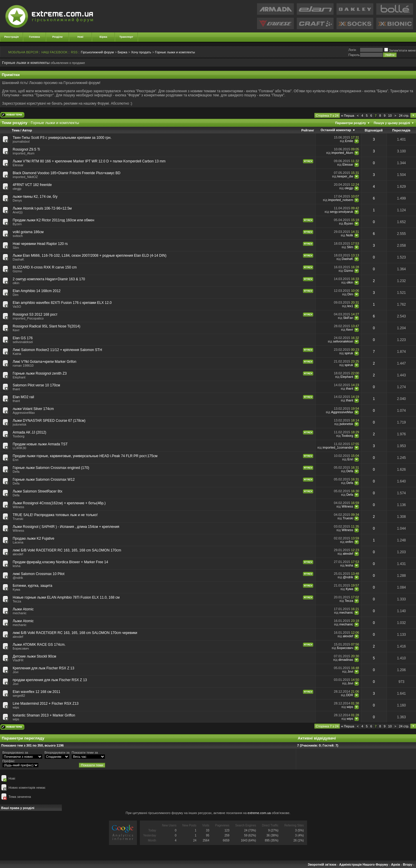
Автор (27, 130)
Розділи (57, 37)
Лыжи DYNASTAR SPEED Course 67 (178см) (49, 421)
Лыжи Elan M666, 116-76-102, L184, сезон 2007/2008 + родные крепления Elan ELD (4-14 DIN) (90, 256)
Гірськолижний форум (97, 52)
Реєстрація (12, 37)
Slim (16, 248)
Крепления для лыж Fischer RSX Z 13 (43, 668)
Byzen (17, 224)
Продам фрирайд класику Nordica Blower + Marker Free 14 (60, 562)
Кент (16, 330)
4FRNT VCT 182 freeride (32, 185)
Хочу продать (141, 52)
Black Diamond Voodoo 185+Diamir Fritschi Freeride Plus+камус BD (67, 173)
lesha (16, 566)
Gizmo (17, 271)
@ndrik (18, 578)
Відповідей (374, 130)
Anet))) (18, 212)
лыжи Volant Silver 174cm (33, 409)
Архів (395, 864)
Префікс (9, 761)
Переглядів (401, 130)
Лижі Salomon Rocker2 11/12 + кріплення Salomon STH (57, 350)
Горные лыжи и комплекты (175, 52)
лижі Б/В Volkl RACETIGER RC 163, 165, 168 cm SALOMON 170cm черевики (75, 633)
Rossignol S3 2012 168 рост (35, 314)
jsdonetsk (19, 424)
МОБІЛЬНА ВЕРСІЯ (23, 52)
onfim (349, 542)
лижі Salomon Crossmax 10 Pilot (39, 574)
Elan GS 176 (23, 338)
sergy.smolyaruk (341, 212)
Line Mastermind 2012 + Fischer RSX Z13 (46, 704)
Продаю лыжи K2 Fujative (33, 538)
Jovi (16, 672)
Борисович (21, 648)
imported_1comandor (338, 447)
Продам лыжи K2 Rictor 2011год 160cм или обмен (53, 220)
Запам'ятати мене (400, 50)
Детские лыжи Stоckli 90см (34, 656)
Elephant (19, 377)
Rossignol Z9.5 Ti (26, 149)
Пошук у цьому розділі (392, 123)
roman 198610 (23, 365)
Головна (35, 37)
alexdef (18, 554)
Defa (16, 472)
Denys (17, 200)
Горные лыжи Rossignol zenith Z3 (40, 373)
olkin (16, 283)
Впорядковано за (15, 752)
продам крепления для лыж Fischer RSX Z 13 (50, 680)
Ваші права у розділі (18, 808)
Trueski (18, 519)
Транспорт (126, 37)
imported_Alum (24, 153)
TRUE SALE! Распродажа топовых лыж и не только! (55, 515)
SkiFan (348, 318)
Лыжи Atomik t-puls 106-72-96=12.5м (42, 208)
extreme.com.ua (259, 813)
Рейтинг (308, 130)
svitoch (18, 236)
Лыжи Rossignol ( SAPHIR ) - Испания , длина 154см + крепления (66, 527)
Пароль (354, 55)
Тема (16, 130)
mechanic (20, 613)
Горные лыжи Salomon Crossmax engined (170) (51, 468)
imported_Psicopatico (28, 318)
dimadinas (346, 660)
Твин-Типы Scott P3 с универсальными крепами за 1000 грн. (62, 138)
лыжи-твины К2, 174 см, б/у (35, 197)
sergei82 (19, 696)
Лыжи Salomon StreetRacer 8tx (38, 491)
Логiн (352, 50)
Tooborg (19, 436)
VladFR (18, 660)
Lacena (18, 542)
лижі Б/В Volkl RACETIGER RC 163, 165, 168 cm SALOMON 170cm (67, 550)
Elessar (18, 165)
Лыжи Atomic (23, 609)
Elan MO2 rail (23, 397)
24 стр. (404, 116)
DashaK (18, 259)
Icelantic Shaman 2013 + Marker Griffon (44, 715)
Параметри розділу (350, 123)
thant (16, 389)
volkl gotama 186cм (28, 232)
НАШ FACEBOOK (55, 52)
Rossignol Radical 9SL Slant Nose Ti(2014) (47, 326)
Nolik (349, 235)
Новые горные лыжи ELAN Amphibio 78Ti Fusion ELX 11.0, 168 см (66, 597)
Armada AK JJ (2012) (29, 432)
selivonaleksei (23, 342)
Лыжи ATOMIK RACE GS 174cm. (39, 645)
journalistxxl (21, 141)
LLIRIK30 (19, 448)
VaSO (17, 307)
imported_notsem (341, 200)
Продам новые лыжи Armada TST (40, 444)
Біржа (103, 37)
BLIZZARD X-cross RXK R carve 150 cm (45, 267)
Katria (17, 354)
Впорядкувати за (57, 752)
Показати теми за (85, 752)
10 (390, 116)
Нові (80, 37)
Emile (349, 141)
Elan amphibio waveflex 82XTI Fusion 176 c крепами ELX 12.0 (62, 303)
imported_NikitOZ (25, 177)
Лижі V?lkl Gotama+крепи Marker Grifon (44, 362)
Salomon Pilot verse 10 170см (36, 385)
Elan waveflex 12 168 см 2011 (37, 692)
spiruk (349, 353)
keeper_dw (345, 176)
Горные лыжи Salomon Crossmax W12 (44, 480)
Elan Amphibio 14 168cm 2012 (37, 291)
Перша (348, 116)
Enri (16, 460)
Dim (16, 295)
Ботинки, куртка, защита (33, 586)
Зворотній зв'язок (322, 864)
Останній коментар (336, 130)
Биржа (122, 52)
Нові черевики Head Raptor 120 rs (40, 244)
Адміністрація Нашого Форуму (364, 864)
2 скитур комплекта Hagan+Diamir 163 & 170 (49, 279)
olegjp (17, 189)
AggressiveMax (24, 413)
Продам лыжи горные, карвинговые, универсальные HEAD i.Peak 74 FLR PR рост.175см (85, 456)
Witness (18, 507)
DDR (350, 695)
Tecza (17, 601)
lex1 (350, 306)
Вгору (407, 864)
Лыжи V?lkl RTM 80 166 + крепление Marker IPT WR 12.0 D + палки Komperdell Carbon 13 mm (89, 161)
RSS (74, 52)
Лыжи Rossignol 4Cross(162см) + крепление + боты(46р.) (59, 503)
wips (16, 707)
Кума (16, 589)
